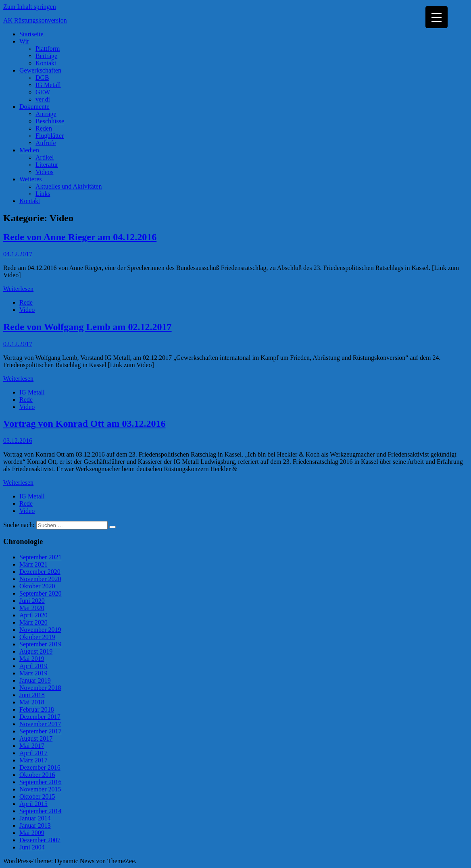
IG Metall (48, 85)
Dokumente (34, 107)
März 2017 (33, 760)
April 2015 (33, 804)
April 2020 (33, 615)
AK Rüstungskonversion (35, 20)
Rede (26, 302)
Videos (44, 172)
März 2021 (33, 564)
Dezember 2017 (40, 717)
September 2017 (40, 731)
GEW (43, 92)
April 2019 (33, 666)
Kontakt (46, 63)
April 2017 (33, 753)
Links (43, 194)
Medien (29, 150)
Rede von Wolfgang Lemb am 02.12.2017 (88, 327)
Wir (24, 41)
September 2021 (40, 557)
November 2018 (40, 688)
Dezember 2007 (40, 840)
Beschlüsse (50, 121)
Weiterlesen (18, 289)
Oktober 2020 (37, 586)
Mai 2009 (32, 833)
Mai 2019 (32, 659)
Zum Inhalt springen (30, 7)
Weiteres (31, 179)
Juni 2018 (32, 695)
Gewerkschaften (40, 70)
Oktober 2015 (37, 796)
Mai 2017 (32, 746)
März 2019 (33, 673)
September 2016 (40, 782)
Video (27, 310)
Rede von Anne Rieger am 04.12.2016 (80, 237)
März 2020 (33, 622)
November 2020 (40, 579)
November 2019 (40, 630)
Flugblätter (50, 136)
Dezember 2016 (40, 767)
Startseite (31, 34)
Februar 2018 (37, 709)
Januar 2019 (35, 680)
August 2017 (36, 738)
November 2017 (40, 724)
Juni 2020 (32, 601)
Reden (44, 128)
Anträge (46, 114)
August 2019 (36, 651)
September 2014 (40, 811)
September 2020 (40, 593)
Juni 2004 (32, 847)
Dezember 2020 (40, 572)
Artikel (45, 157)
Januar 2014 (35, 818)
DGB (42, 78)
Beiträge (46, 56)
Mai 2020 (32, 608)
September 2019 (40, 644)
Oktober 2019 (37, 637)
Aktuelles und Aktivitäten (69, 186)
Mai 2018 (32, 702)
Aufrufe (46, 143)
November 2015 (40, 789)
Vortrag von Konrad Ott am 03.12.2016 (84, 424)
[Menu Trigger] (437, 17)
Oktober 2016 (37, 775)
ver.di (43, 99)
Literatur (47, 165)
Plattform (48, 49)
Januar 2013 (35, 825)
